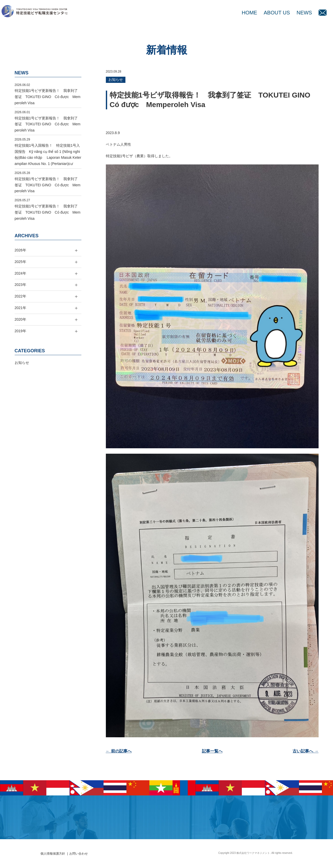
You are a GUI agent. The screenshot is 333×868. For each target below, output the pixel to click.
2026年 (20, 250)
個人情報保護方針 (53, 854)
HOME (249, 13)
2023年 (20, 285)
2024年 (20, 273)
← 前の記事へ (119, 751)
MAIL (323, 13)
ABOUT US (277, 13)
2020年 (20, 319)
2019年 (20, 331)
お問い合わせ (79, 854)
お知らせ (116, 80)
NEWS (304, 13)
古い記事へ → (305, 751)
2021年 (20, 308)
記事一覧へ (212, 751)
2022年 (20, 296)
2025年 (20, 262)
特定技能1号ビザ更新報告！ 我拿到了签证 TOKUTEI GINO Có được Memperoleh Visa (48, 97)
